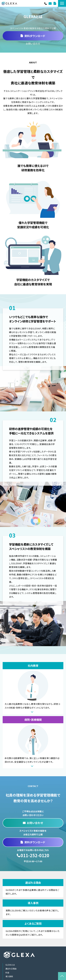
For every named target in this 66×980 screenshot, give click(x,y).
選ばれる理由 (33, 888)
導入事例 (33, 909)
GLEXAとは (10, 965)
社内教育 (33, 688)
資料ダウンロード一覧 (55, 3)
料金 (7, 973)
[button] (62, 3)
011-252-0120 (46, 3)
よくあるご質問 (33, 929)
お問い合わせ (50, 3)
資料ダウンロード (35, 36)
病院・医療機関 (33, 742)
